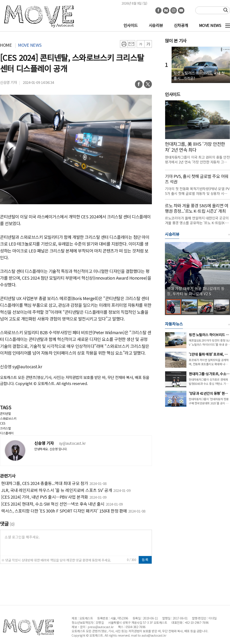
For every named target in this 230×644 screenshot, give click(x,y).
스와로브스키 (8, 418)
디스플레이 (7, 433)
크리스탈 (5, 428)
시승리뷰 (156, 25)
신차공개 (181, 25)
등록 (145, 560)
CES (3, 423)
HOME (6, 45)
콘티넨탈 (5, 413)
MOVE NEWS (210, 25)
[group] (197, 270)
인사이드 (131, 25)
